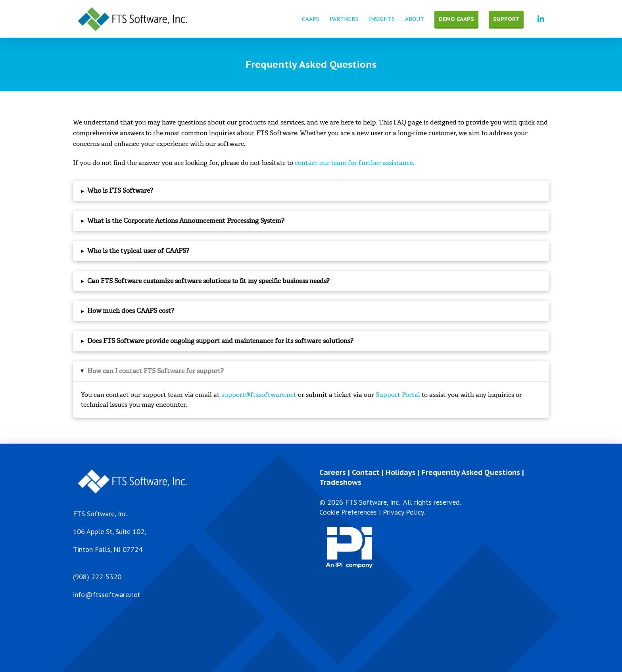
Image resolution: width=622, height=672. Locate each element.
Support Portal (398, 395)
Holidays (401, 472)
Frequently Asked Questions (471, 472)
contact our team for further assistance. (354, 163)
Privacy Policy (403, 512)
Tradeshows (340, 482)
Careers (333, 472)
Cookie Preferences (348, 512)
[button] (311, 191)
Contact (366, 472)
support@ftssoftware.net (259, 395)
